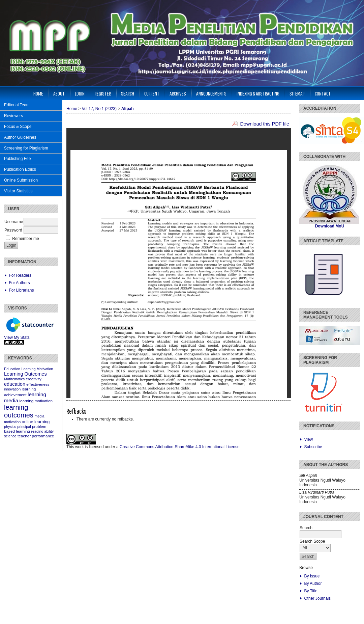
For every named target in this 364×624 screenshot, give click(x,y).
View (308, 439)
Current (152, 93)
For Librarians (21, 290)
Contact (323, 93)
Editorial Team (17, 105)
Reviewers (13, 116)
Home (38, 93)
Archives (178, 93)
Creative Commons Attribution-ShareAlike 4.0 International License (180, 447)
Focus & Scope (18, 127)
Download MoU (330, 226)
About (59, 93)
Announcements (211, 93)
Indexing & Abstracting (258, 93)
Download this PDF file (265, 124)
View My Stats (17, 337)
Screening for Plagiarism (26, 148)
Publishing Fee (17, 159)
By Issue (312, 576)
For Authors (19, 283)
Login (80, 93)
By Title (311, 591)
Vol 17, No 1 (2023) (99, 109)
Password (13, 230)
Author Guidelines (20, 137)
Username (14, 222)
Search (128, 93)
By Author (313, 584)
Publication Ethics (20, 169)
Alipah (128, 109)
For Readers (20, 275)
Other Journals (317, 598)
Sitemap (297, 93)
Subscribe (313, 447)
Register (103, 93)
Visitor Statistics (18, 191)
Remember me (25, 239)
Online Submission (21, 180)
